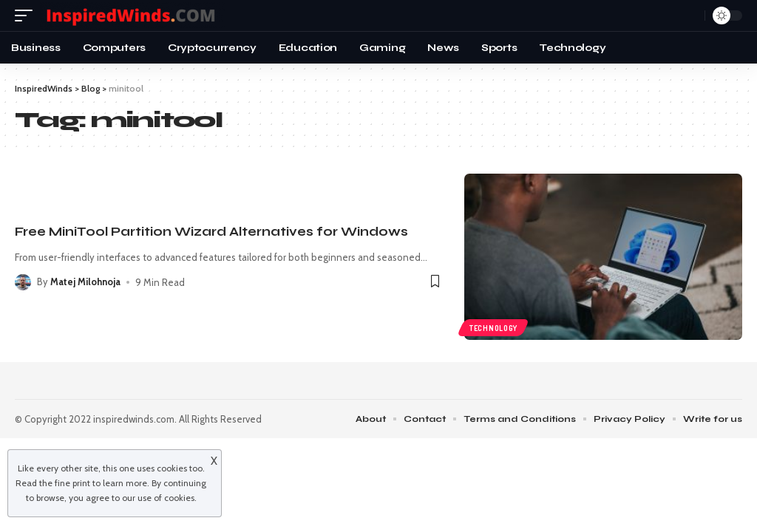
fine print (72, 483)
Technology (493, 327)
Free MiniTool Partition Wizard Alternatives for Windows (211, 232)
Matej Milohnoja (86, 282)
